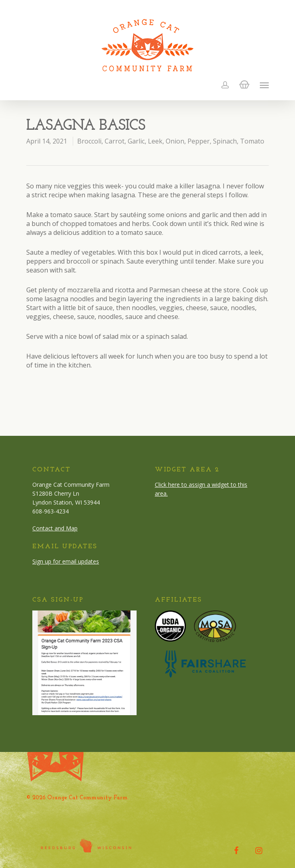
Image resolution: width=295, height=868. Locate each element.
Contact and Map (55, 528)
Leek (155, 141)
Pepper (199, 141)
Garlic (136, 141)
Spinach (225, 141)
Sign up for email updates (66, 561)
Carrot (115, 141)
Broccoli (89, 141)
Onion (175, 141)
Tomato (252, 141)
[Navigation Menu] (264, 85)
